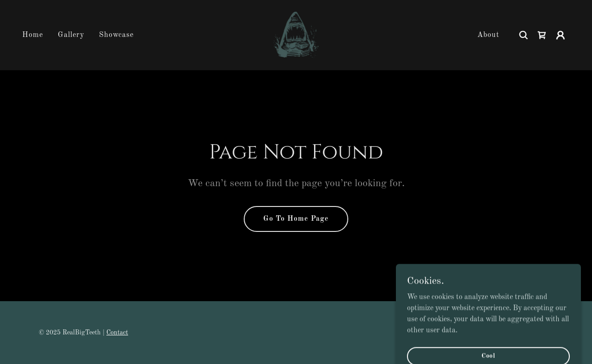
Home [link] (33, 35)
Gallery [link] (71, 35)
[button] (561, 35)
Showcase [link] (116, 35)
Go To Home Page (296, 219)
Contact (117, 333)
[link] (296, 35)
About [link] (488, 35)
